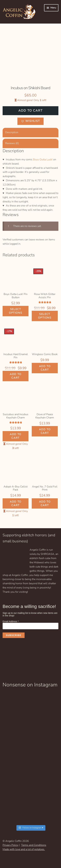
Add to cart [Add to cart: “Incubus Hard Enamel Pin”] (16, 376)
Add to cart (30, 111)
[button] (31, 121)
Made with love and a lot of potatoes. (24, 849)
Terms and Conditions (34, 845)
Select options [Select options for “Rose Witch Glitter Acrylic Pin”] (45, 316)
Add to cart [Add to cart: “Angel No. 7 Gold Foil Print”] (45, 504)
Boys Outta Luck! (43, 160)
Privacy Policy (10, 845)
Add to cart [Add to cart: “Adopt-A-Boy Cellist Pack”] (16, 504)
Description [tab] (12, 132)
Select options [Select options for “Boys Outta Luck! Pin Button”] (16, 311)
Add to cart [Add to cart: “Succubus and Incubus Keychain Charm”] (16, 436)
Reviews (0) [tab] (12, 143)
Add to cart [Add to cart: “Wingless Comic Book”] (45, 368)
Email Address (11, 621)
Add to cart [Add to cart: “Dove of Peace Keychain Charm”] (45, 431)
